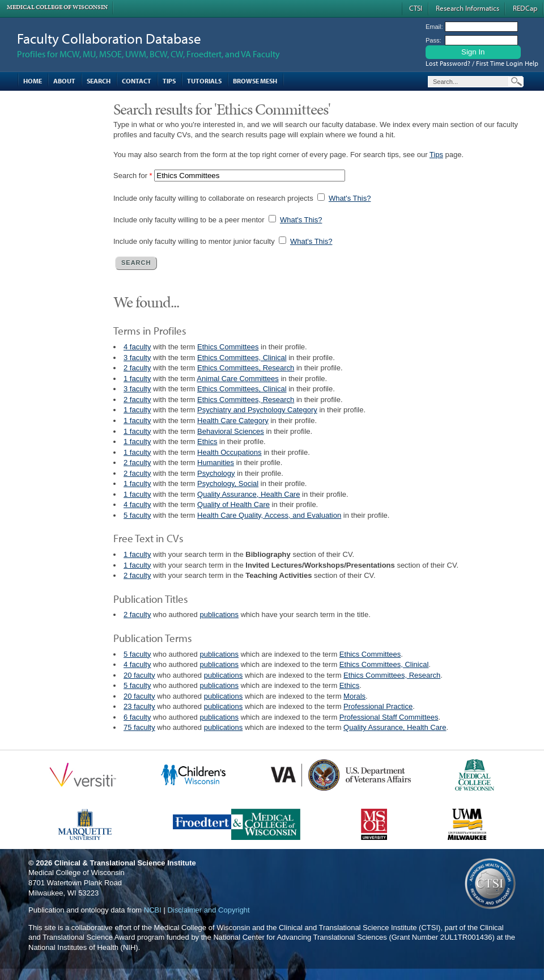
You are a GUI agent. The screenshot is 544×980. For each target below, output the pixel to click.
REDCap (525, 8)
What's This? (350, 198)
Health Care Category (233, 421)
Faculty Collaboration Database (109, 38)
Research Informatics (467, 8)
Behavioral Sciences (231, 431)
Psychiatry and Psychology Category (257, 410)
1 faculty (137, 379)
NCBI (153, 910)
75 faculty (139, 727)
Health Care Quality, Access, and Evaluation (269, 515)
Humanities (216, 462)
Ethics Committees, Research (246, 368)
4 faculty (137, 347)
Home (33, 81)
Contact (137, 81)
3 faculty (137, 358)
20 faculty (139, 675)
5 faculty (137, 515)
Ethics (207, 442)
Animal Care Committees (238, 379)
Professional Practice (378, 706)
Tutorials (204, 81)
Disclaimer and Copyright (208, 910)
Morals (354, 696)
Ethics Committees (228, 347)
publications (219, 614)
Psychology (216, 473)
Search (99, 81)
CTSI (416, 8)
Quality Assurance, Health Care (248, 494)
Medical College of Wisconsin (57, 7)
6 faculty (137, 717)
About (64, 81)
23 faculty (139, 706)
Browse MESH (255, 81)
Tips (169, 81)
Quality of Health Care (233, 504)
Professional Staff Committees (389, 717)
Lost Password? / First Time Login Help (482, 63)
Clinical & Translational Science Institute (125, 863)
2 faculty (137, 368)
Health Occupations (229, 452)
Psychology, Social (228, 483)
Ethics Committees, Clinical (242, 358)
